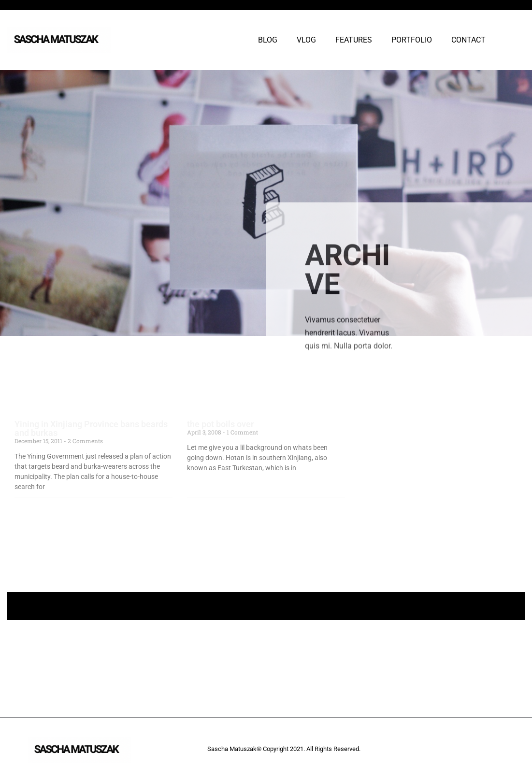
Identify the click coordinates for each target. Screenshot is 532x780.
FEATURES (354, 40)
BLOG (268, 40)
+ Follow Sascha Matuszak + (266, 606)
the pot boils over (220, 424)
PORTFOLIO (412, 40)
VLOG (306, 40)
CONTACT (468, 40)
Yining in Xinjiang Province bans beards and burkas (91, 428)
